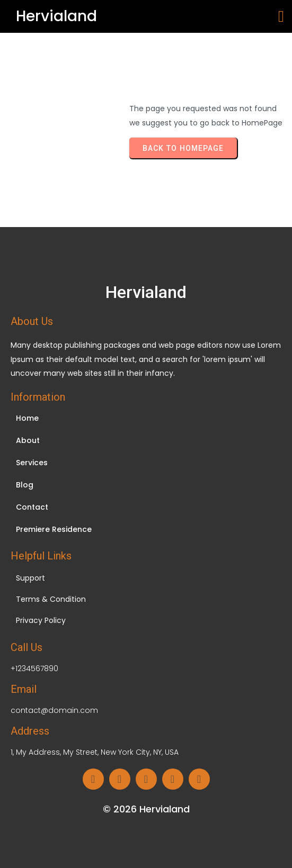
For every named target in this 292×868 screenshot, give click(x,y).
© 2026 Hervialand (146, 809)
